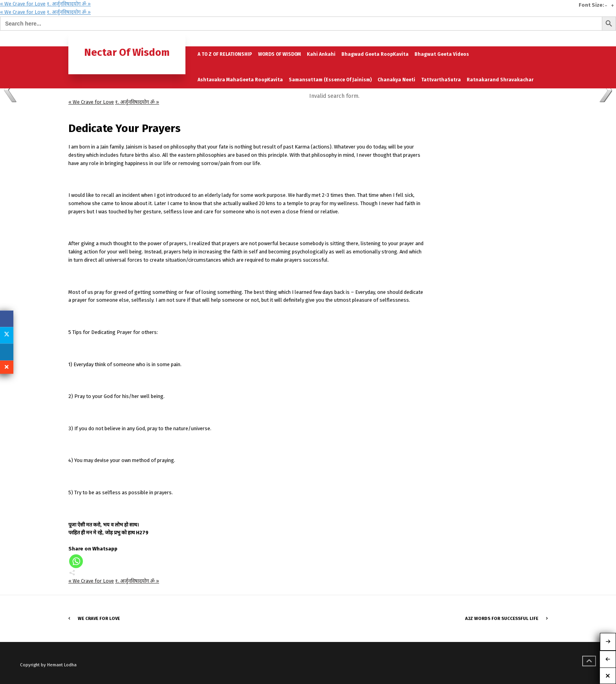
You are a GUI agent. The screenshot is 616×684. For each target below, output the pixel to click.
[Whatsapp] (76, 561)
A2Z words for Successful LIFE (502, 618)
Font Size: (591, 5)
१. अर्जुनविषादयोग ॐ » (69, 4)
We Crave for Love (99, 618)
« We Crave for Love (23, 4)
